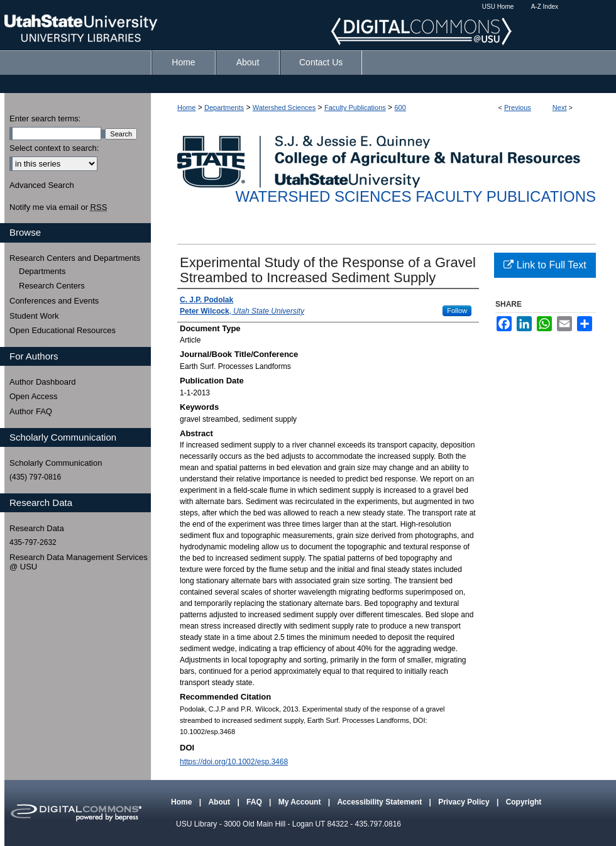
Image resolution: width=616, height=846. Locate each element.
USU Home (498, 7)
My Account (301, 802)
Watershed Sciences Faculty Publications (416, 196)
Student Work (34, 316)
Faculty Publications (355, 107)
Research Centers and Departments (75, 258)
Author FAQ (31, 411)
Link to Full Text (545, 265)
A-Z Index (545, 7)
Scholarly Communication (56, 463)
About (220, 802)
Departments (224, 107)
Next (560, 107)
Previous (518, 107)
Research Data (37, 528)
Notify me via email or (58, 207)
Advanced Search (42, 185)
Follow (457, 310)
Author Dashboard (43, 382)
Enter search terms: (45, 118)
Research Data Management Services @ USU (79, 562)
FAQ (255, 802)
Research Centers (52, 286)
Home (186, 107)
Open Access (34, 396)
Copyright (524, 802)
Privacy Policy (465, 802)
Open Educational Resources (63, 330)
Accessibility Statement (380, 802)
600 (400, 107)
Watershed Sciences (284, 107)
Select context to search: (54, 148)
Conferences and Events (54, 301)
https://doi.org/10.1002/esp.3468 (234, 762)
